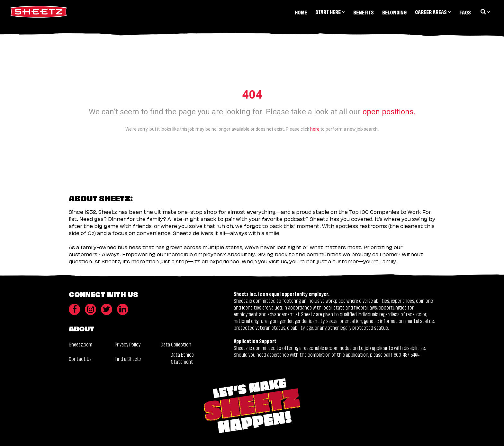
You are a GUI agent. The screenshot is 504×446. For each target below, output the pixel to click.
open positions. (389, 112)
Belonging (394, 12)
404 (252, 95)
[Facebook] (74, 309)
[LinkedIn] (123, 309)
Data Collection (176, 344)
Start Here (330, 12)
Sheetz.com (81, 344)
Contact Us (80, 359)
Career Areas (433, 12)
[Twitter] (107, 309)
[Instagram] (90, 309)
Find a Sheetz (128, 359)
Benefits (364, 12)
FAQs (465, 12)
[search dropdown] (485, 12)
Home (301, 12)
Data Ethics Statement (182, 358)
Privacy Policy (128, 344)
